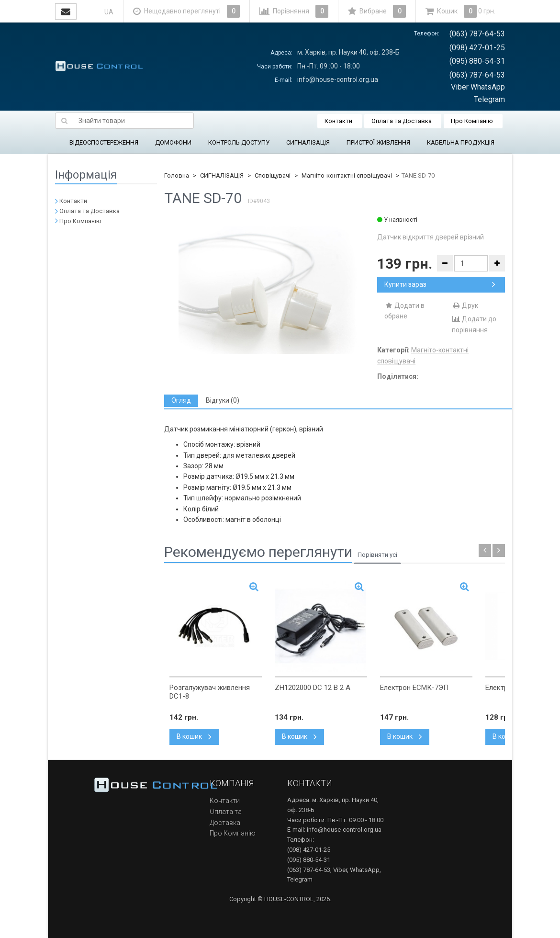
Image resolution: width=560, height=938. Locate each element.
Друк (465, 305)
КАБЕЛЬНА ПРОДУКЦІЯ (461, 142)
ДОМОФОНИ (173, 142)
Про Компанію (472, 121)
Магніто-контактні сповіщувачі (347, 175)
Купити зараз (440, 284)
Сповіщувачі (273, 175)
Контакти (338, 121)
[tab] (181, 401)
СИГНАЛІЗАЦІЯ (308, 142)
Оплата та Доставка (402, 121)
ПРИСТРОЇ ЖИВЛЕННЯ (378, 142)
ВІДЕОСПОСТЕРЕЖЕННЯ (104, 142)
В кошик (194, 736)
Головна (177, 175)
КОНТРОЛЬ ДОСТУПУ (239, 142)
